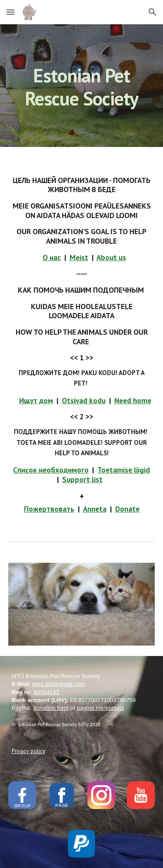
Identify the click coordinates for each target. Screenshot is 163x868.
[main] (82, 86)
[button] (10, 12)
